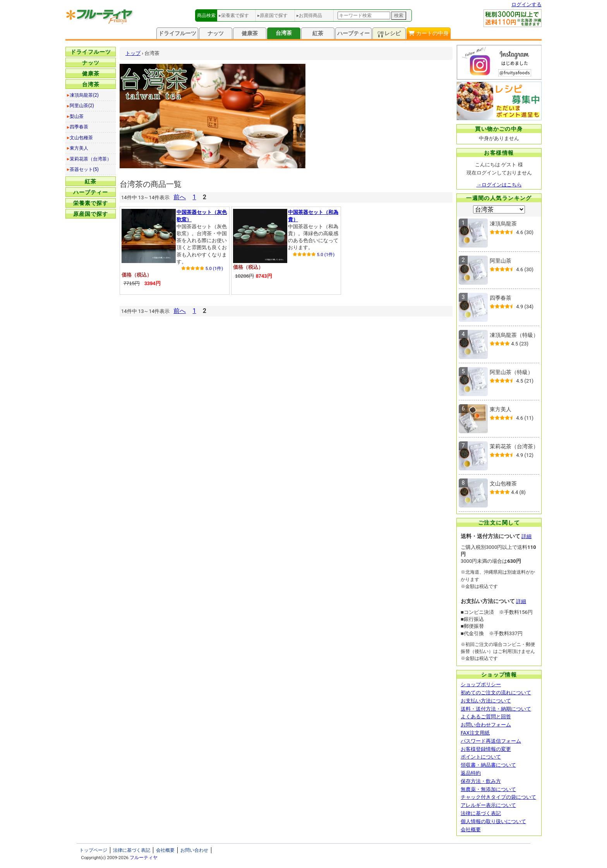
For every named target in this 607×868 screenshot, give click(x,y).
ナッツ (216, 33)
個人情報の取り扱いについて (493, 821)
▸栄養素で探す (234, 15)
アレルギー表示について (488, 805)
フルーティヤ (144, 858)
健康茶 (250, 33)
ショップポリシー (481, 684)
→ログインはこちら (499, 185)
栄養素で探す (91, 203)
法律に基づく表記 (481, 813)
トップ (133, 53)
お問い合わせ (194, 850)
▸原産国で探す (273, 15)
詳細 (526, 536)
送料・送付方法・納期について (496, 709)
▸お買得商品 (309, 15)
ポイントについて (481, 757)
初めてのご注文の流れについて (496, 693)
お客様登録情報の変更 (486, 749)
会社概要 (471, 830)
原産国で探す (91, 214)
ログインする (526, 4)
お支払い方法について (486, 701)
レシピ (389, 34)
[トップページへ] (100, 22)
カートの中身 (428, 33)
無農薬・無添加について (488, 789)
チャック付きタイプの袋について (498, 797)
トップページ (93, 850)
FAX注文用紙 (475, 733)
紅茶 (318, 33)
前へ (180, 197)
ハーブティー (353, 33)
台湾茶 (284, 33)
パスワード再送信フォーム (491, 741)
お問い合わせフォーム (486, 725)
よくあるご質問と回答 (486, 717)
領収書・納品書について (488, 765)
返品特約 (471, 773)
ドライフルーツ (177, 33)
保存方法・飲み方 (481, 781)
